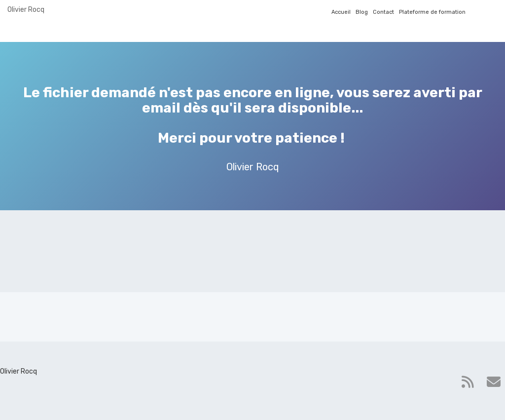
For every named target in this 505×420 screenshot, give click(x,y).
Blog (362, 12)
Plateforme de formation (432, 12)
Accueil (341, 12)
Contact (383, 12)
